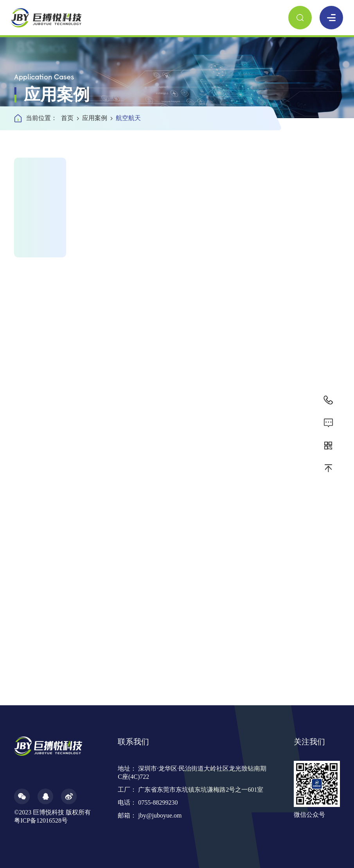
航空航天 (128, 118)
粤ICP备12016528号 (41, 820)
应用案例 (97, 118)
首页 (70, 118)
